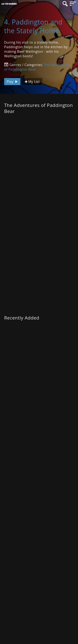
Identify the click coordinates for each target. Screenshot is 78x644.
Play (13, 82)
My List (32, 82)
